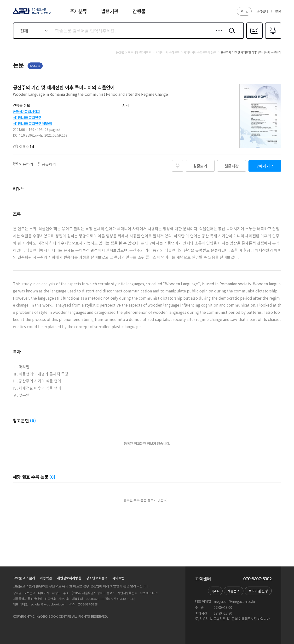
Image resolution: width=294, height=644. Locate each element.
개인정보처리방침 (69, 578)
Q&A (215, 591)
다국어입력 (254, 38)
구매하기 (263, 166)
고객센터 (262, 11)
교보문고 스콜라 (24, 578)
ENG (278, 11)
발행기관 (110, 11)
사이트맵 (118, 578)
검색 (231, 34)
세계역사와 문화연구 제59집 (32, 123)
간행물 (139, 11)
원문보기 (200, 166)
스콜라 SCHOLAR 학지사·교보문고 (31, 14)
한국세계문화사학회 (27, 112)
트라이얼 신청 (258, 591)
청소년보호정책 (97, 578)
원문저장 (232, 166)
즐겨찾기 (273, 38)
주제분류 (78, 11)
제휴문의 (234, 591)
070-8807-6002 (257, 579)
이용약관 (46, 578)
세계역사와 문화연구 (27, 118)
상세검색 (218, 34)
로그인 (244, 11)
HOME (120, 52)
